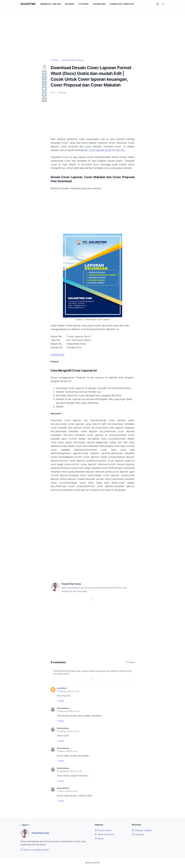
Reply (61, 701)
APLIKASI (69, 4)
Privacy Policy (103, 830)
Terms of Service (104, 834)
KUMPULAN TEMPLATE (122, 4)
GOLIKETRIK (28, 4)
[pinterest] (44, 94)
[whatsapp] (44, 83)
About (99, 838)
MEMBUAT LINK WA (51, 4)
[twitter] (44, 78)
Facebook (138, 834)
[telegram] (44, 89)
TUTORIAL (84, 4)
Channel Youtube (142, 830)
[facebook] (44, 73)
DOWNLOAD (99, 4)
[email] (44, 100)
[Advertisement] (93, 32)
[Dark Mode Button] (157, 4)
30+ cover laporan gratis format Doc (105, 150)
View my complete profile (35, 850)
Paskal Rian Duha (40, 833)
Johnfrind (62, 688)
